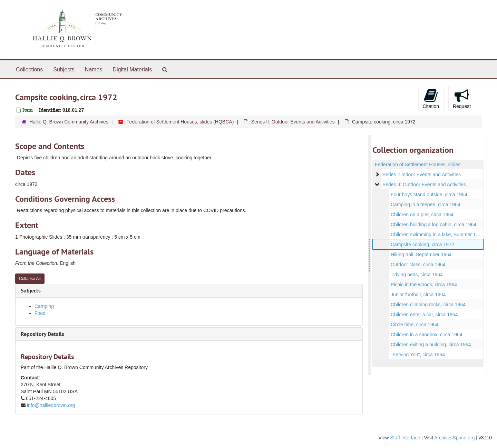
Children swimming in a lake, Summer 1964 (437, 235)
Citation (431, 99)
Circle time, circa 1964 (414, 325)
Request (462, 99)
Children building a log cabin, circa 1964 (433, 225)
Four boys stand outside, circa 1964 (429, 195)
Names (94, 69)
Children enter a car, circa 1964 (424, 315)
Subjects (64, 69)
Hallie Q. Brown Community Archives (69, 122)
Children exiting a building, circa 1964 (431, 345)
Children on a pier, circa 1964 (422, 215)
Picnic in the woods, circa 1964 (423, 285)
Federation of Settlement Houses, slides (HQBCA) (180, 122)
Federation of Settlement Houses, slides (418, 165)
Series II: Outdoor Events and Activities (293, 122)
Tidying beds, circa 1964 (416, 275)
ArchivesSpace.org (455, 438)
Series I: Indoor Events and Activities (421, 175)
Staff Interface (405, 438)
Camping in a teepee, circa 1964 (425, 205)
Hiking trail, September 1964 (421, 255)
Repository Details (42, 334)
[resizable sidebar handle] (370, 255)
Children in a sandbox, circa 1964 (426, 335)
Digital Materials (132, 69)
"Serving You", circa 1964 (417, 355)
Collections (29, 69)
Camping (44, 306)
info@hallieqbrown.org (51, 405)
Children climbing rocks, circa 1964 (428, 305)
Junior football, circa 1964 (418, 295)
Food (40, 313)
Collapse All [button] (30, 279)
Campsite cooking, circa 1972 (422, 245)
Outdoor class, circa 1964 (418, 265)
